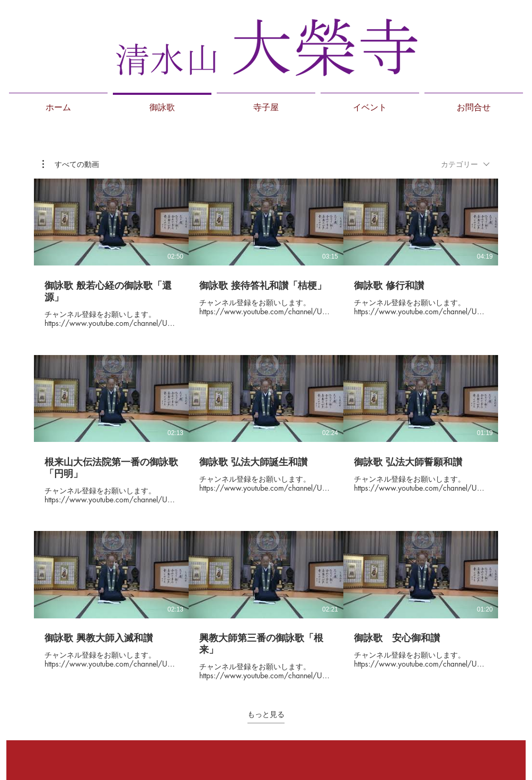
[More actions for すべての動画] (71, 164)
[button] (71, 164)
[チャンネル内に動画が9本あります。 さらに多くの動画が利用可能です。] (266, 430)
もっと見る (266, 714)
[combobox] (465, 164)
